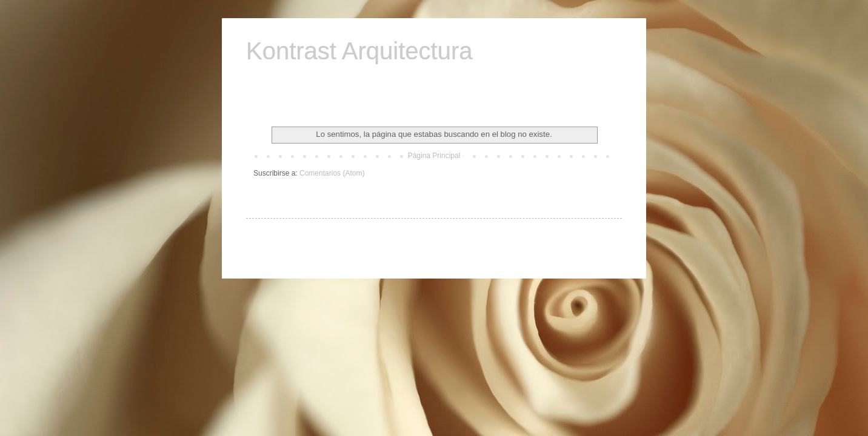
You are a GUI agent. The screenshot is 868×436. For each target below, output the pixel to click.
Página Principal (434, 156)
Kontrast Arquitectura (359, 51)
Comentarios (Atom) (332, 173)
